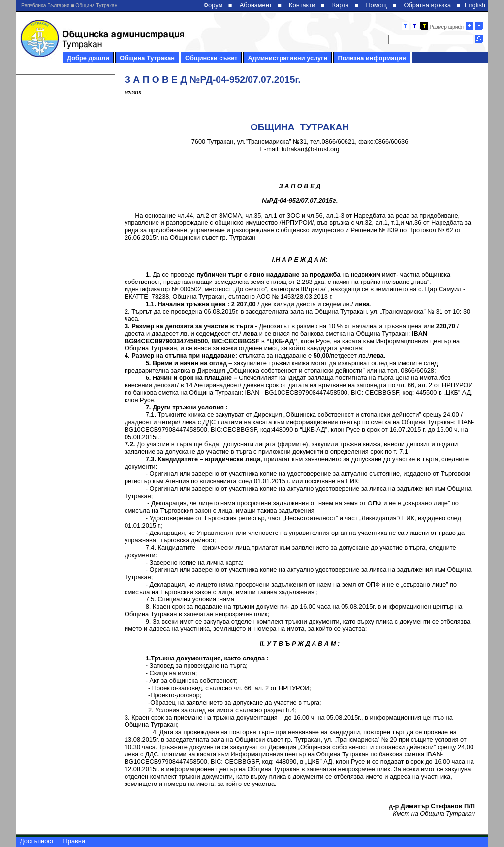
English (475, 5)
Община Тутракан (147, 58)
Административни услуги (287, 58)
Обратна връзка (428, 5)
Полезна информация (372, 58)
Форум (213, 5)
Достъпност (37, 841)
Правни (74, 841)
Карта (341, 5)
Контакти (302, 5)
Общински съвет (211, 58)
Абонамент (256, 5)
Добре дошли (88, 58)
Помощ (376, 5)
